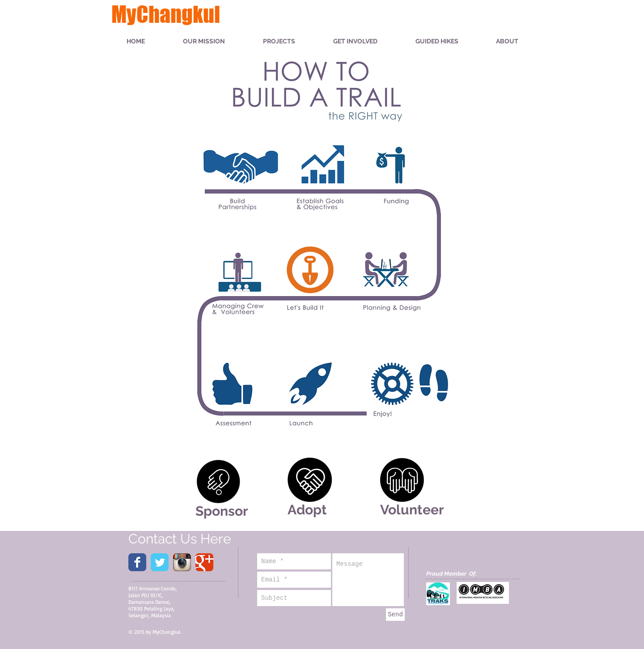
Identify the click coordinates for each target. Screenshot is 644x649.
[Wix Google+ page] (204, 562)
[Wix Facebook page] (137, 562)
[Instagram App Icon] (182, 562)
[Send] (395, 615)
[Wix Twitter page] (160, 562)
